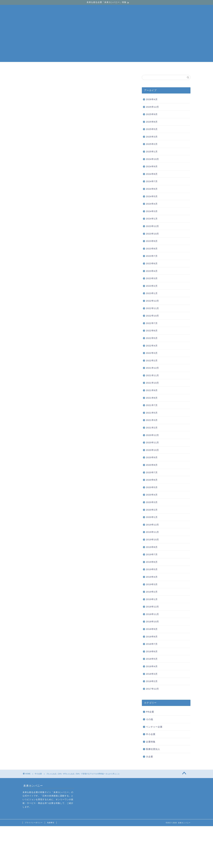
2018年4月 (152, 666)
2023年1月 (152, 293)
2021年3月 (152, 420)
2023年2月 (152, 286)
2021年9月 (152, 390)
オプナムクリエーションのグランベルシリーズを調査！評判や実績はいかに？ (39, 653)
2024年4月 (152, 204)
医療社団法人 (153, 749)
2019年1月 (152, 599)
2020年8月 (152, 465)
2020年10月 (153, 450)
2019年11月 (153, 532)
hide (87, 142)
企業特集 (151, 742)
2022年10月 (153, 316)
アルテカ (29, 677)
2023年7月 (152, 256)
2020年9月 (152, 457)
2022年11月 (153, 308)
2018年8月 (152, 637)
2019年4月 (152, 577)
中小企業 (107, 67)
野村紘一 (40, 677)
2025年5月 (152, 129)
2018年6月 (152, 651)
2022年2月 (152, 360)
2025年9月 (152, 114)
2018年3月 (152, 674)
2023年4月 (152, 271)
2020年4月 (152, 495)
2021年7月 (152, 405)
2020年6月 (152, 480)
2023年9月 (152, 241)
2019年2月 (152, 592)
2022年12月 (153, 301)
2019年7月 (152, 554)
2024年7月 (152, 181)
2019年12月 (153, 525)
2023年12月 (153, 226)
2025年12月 (153, 107)
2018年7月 (152, 644)
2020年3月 (152, 502)
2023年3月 (152, 278)
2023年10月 (153, 234)
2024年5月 (152, 196)
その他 (150, 719)
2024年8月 (152, 174)
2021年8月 (152, 398)
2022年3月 (152, 353)
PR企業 (150, 712)
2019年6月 (152, 562)
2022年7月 (152, 323)
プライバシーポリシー (34, 823)
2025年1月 (152, 152)
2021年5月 (152, 413)
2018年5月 (152, 659)
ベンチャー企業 (71, 67)
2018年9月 (152, 629)
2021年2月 (152, 428)
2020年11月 (153, 442)
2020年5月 (152, 487)
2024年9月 (152, 166)
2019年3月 (152, 584)
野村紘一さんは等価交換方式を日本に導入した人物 (65, 153)
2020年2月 (152, 510)
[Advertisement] (106, 41)
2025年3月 (152, 137)
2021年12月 (153, 368)
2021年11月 (153, 375)
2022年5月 (152, 338)
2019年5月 (152, 569)
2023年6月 (152, 263)
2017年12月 (153, 689)
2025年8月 (152, 122)
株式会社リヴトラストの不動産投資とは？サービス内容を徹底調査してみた (112, 653)
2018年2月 (152, 681)
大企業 (142, 67)
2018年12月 (153, 607)
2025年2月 (152, 144)
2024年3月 (152, 211)
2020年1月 (152, 517)
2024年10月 (153, 159)
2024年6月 (152, 189)
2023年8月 (152, 249)
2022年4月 (152, 346)
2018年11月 (153, 614)
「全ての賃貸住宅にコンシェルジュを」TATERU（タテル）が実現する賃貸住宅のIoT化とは (75, 653)
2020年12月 (153, 435)
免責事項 (51, 823)
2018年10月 (153, 622)
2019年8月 (152, 547)
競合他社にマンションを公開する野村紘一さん (63, 158)
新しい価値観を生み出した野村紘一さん (60, 149)
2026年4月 (152, 99)
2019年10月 (153, 540)
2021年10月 (153, 383)
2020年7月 (152, 472)
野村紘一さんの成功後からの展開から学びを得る (64, 162)
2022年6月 (152, 331)
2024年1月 (152, 219)
